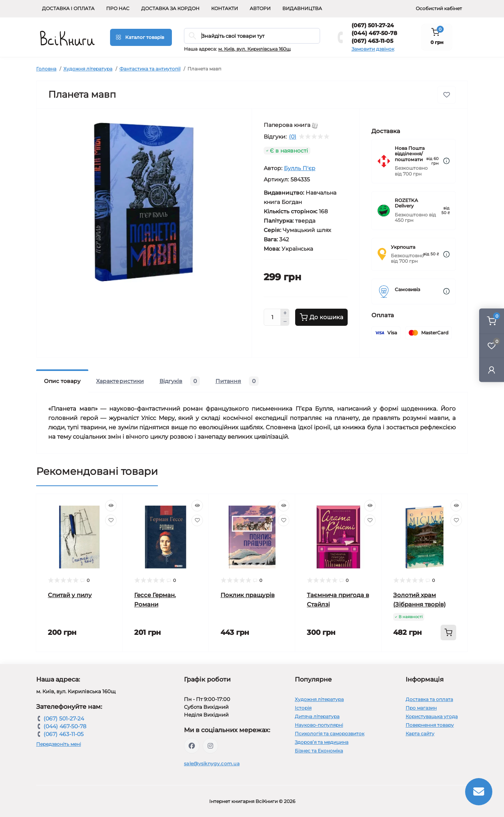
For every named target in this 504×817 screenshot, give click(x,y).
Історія (303, 708)
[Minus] (285, 322)
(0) (293, 137)
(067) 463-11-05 (372, 41)
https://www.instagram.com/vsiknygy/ (210, 746)
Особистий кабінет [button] (439, 8)
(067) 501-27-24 (373, 25)
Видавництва (302, 8)
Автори (260, 8)
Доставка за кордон (170, 8)
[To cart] (448, 633)
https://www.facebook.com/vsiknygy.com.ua (192, 746)
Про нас (118, 8)
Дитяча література (317, 716)
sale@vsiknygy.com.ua (212, 763)
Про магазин (421, 708)
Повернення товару (430, 725)
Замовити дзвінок (373, 49)
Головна (46, 69)
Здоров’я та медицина (322, 742)
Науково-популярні (319, 725)
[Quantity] (272, 317)
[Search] (192, 36)
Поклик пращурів (248, 595)
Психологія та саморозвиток (330, 734)
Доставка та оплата (429, 699)
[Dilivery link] (446, 161)
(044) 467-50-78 (374, 33)
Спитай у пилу (70, 595)
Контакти (225, 8)
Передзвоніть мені (59, 744)
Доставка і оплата (68, 8)
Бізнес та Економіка (319, 751)
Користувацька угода (432, 716)
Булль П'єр (300, 168)
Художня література (88, 69)
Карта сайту (420, 734)
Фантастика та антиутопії (150, 69)
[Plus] (285, 313)
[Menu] (141, 37)
